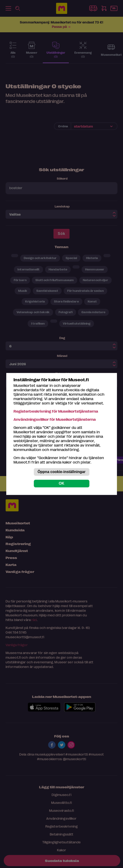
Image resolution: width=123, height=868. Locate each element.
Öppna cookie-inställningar (61, 472)
